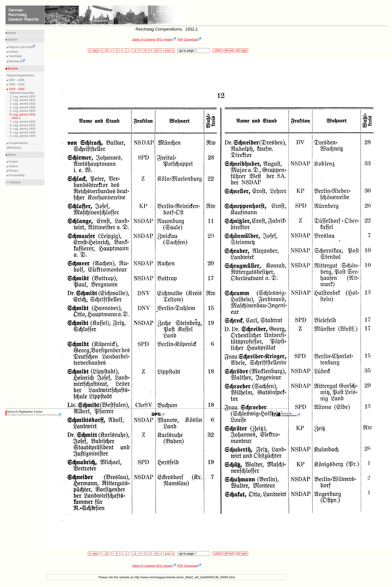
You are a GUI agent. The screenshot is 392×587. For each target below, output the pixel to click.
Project (13, 162)
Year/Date (15, 56)
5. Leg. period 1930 (23, 111)
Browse (13, 68)
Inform (12, 155)
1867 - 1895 (16, 80)
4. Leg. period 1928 (23, 107)
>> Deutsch (13, 182)
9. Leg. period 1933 (23, 129)
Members (16, 61)
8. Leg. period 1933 (23, 125)
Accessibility (16, 175)
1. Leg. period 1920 (23, 96)
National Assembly (22, 93)
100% (217, 50)
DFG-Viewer (166, 39)
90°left (229, 50)
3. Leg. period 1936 (23, 132)
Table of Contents (144, 39)
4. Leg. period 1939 (23, 136)
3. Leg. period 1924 (23, 104)
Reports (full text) (22, 47)
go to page (187, 50)
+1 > (136, 50)
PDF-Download (189, 39)
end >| (169, 50)
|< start (93, 50)
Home (11, 33)
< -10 (105, 50)
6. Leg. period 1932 (23, 114)
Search (12, 39)
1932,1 (16, 118)
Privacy (13, 171)
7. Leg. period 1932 (23, 122)
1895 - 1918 (16, 84)
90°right (242, 50)
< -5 (116, 50)
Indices (13, 52)
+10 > (157, 50)
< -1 (125, 50)
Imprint (13, 166)
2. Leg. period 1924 (23, 100)
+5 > (146, 50)
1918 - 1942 (16, 89)
